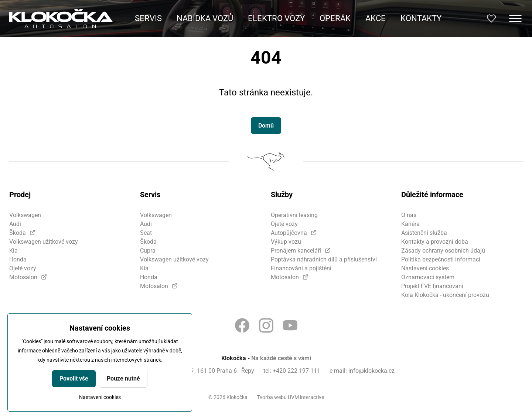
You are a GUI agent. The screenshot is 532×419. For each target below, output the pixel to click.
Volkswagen (25, 215)
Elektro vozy (276, 18)
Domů (266, 126)
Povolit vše (74, 379)
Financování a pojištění (301, 268)
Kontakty (421, 18)
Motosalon (23, 277)
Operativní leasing (294, 215)
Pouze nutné (123, 379)
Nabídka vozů (205, 18)
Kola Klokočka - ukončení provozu (445, 295)
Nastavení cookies (100, 397)
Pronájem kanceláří (296, 251)
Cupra (148, 251)
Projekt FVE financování (432, 286)
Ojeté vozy (23, 268)
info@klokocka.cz (371, 371)
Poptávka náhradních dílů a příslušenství (324, 259)
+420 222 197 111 (296, 371)
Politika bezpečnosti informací (441, 259)
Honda (18, 259)
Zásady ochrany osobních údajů (443, 251)
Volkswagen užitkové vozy (44, 242)
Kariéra (410, 224)
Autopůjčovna (289, 233)
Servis (148, 18)
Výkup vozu (286, 242)
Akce (376, 18)
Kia (13, 251)
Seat (146, 233)
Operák (335, 18)
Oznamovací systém (428, 277)
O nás (409, 215)
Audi (15, 224)
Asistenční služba (424, 233)
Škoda (18, 233)
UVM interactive (306, 397)
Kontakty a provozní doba (435, 242)
